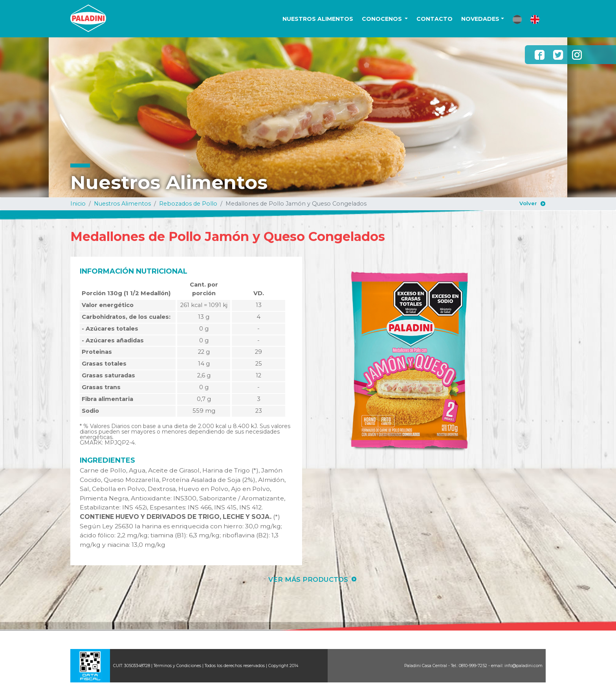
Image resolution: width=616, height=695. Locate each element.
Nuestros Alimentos (122, 204)
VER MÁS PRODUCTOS (308, 579)
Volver (528, 203)
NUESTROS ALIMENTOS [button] (318, 19)
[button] (517, 19)
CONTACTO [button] (434, 19)
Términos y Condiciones (177, 666)
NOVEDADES (480, 19)
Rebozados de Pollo (188, 204)
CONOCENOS (383, 19)
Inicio (78, 204)
